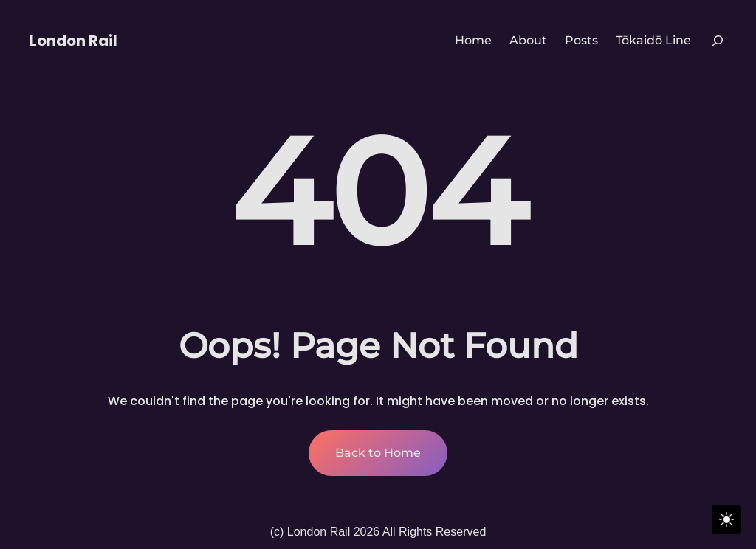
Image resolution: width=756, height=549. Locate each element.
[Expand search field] (718, 41)
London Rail (73, 41)
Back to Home (378, 453)
